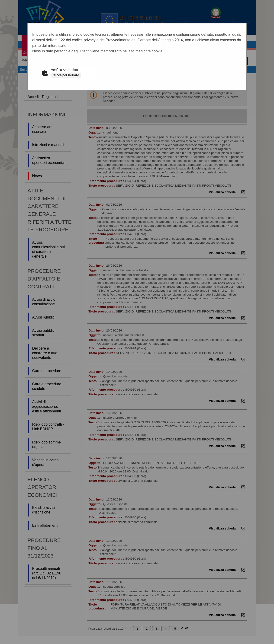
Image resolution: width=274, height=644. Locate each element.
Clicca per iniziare (66, 75)
